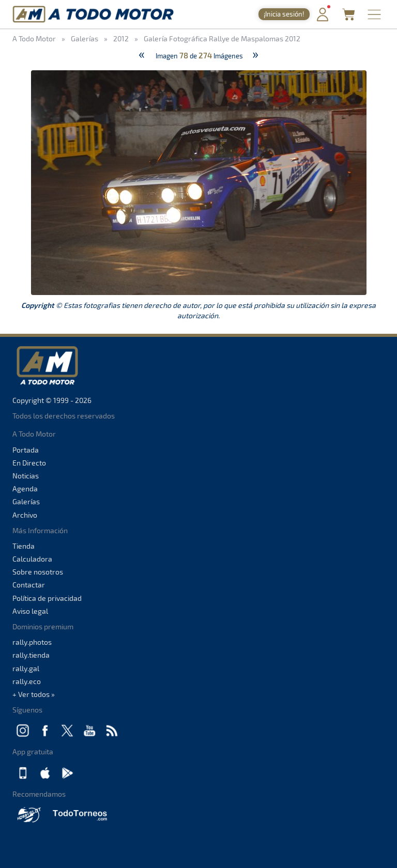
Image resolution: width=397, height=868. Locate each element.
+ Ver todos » (34, 694)
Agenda (25, 489)
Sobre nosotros (38, 572)
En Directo (29, 463)
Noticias (26, 476)
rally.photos (32, 642)
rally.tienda (31, 655)
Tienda (24, 546)
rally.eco (27, 681)
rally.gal (26, 668)
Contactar (29, 585)
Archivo (25, 515)
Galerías (26, 501)
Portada (26, 450)
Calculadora (32, 559)
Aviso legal (30, 611)
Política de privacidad (47, 598)
